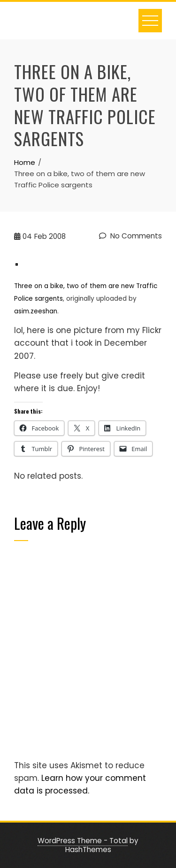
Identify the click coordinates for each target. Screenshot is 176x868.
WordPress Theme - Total (83, 841)
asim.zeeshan (36, 311)
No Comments (130, 236)
